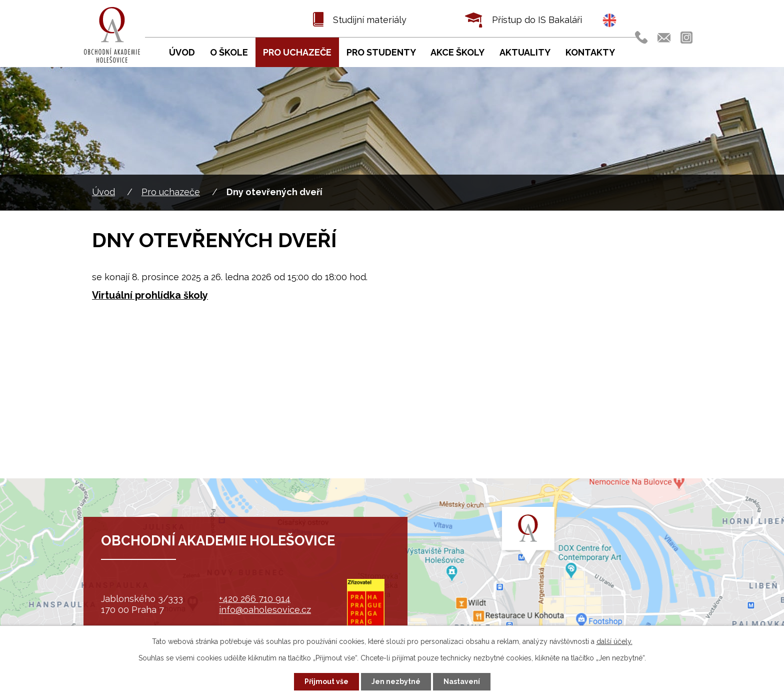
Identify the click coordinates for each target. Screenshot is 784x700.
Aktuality (525, 52)
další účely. (614, 641)
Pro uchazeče (171, 192)
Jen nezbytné (396, 681)
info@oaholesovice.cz (265, 610)
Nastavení (462, 681)
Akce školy (457, 52)
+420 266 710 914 (255, 599)
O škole (229, 52)
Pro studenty (381, 52)
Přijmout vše (326, 681)
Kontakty (590, 52)
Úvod (103, 192)
